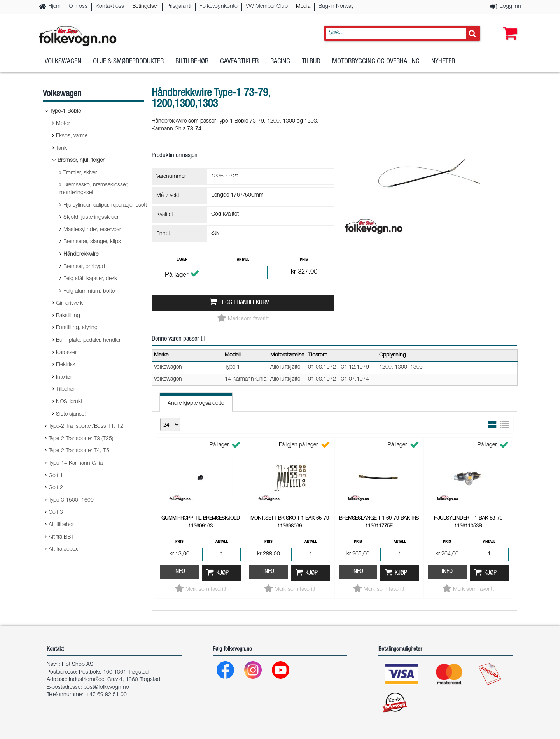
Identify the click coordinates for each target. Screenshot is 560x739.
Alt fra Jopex (63, 549)
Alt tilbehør (61, 525)
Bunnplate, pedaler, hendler (88, 341)
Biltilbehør (192, 62)
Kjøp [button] (222, 573)
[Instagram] (253, 672)
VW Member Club (267, 7)
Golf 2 (56, 488)
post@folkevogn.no (106, 688)
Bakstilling (68, 316)
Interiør (64, 377)
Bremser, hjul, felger (81, 161)
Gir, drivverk (69, 304)
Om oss (78, 7)
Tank (61, 149)
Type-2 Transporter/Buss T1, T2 (86, 427)
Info (180, 572)
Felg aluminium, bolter (90, 291)
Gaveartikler (239, 62)
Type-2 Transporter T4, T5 (79, 451)
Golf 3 (56, 513)
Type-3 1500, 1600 (71, 500)
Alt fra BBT (61, 537)
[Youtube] (281, 672)
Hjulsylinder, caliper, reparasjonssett (105, 205)
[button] (508, 26)
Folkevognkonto (219, 7)
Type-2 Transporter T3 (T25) (81, 439)
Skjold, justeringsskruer (91, 218)
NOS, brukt (69, 402)
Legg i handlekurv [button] (244, 303)
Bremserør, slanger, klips (92, 242)
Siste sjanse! (71, 414)
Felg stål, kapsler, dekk (90, 279)
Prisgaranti (179, 7)
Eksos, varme (72, 136)
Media (303, 7)
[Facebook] (226, 672)
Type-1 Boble (66, 112)
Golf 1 (56, 476)
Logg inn (510, 7)
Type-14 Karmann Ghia (76, 463)
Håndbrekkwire (81, 255)
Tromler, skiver (80, 173)
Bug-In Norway (336, 7)
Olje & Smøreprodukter (128, 62)
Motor (63, 124)
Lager (182, 260)
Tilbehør (66, 390)
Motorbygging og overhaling (376, 62)
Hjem (54, 7)
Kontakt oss (110, 7)
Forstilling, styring (77, 328)
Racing (280, 62)
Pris (304, 260)
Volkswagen (63, 62)
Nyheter (443, 62)
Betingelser (145, 7)
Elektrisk (66, 365)
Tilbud (311, 62)
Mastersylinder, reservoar (92, 230)
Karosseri (67, 353)
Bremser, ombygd (84, 267)
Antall (243, 260)
